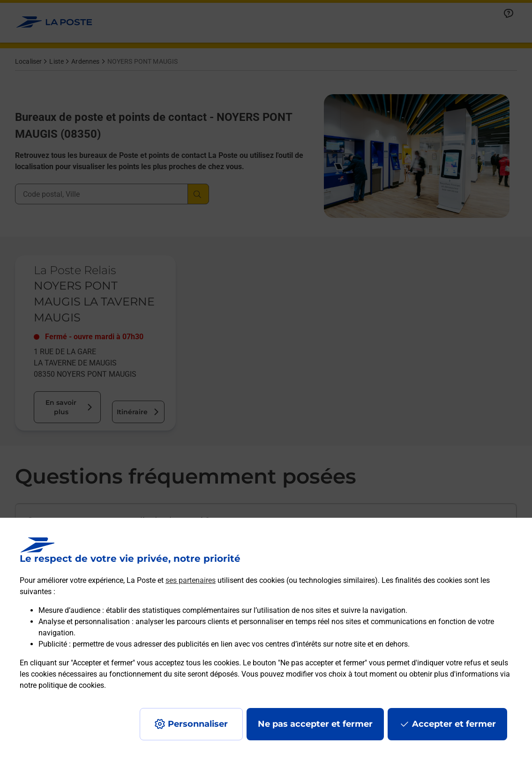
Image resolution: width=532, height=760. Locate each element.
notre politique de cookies (62, 685)
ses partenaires (191, 580)
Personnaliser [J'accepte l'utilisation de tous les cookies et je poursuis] (198, 724)
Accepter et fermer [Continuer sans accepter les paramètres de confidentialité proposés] (454, 724)
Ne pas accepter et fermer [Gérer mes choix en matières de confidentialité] (315, 724)
